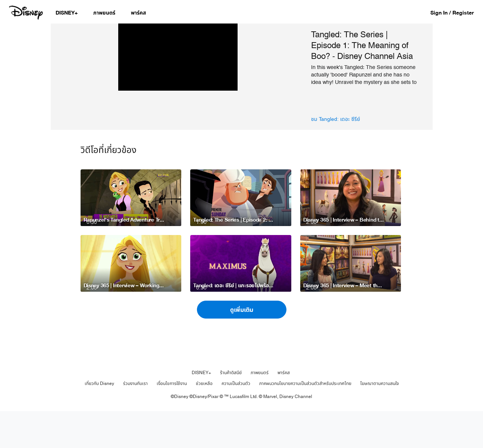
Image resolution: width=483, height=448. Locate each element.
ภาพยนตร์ (260, 410)
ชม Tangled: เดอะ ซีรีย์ (335, 119)
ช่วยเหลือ (204, 420)
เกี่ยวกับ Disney (99, 420)
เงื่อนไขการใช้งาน (172, 420)
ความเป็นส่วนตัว (236, 420)
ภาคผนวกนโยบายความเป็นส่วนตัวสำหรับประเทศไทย (305, 420)
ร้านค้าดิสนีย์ (231, 410)
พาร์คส (284, 410)
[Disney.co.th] (27, 13)
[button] (456, 12)
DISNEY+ (201, 410)
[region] (178, 95)
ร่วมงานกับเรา (135, 420)
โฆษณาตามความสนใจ (379, 420)
